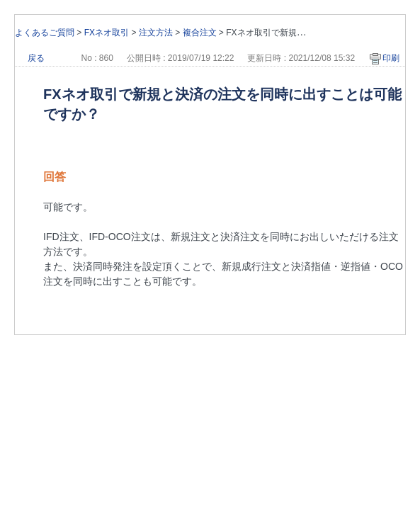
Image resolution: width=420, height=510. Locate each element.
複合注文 (200, 33)
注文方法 (156, 33)
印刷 (391, 58)
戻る (36, 58)
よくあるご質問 (45, 33)
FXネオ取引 (107, 33)
